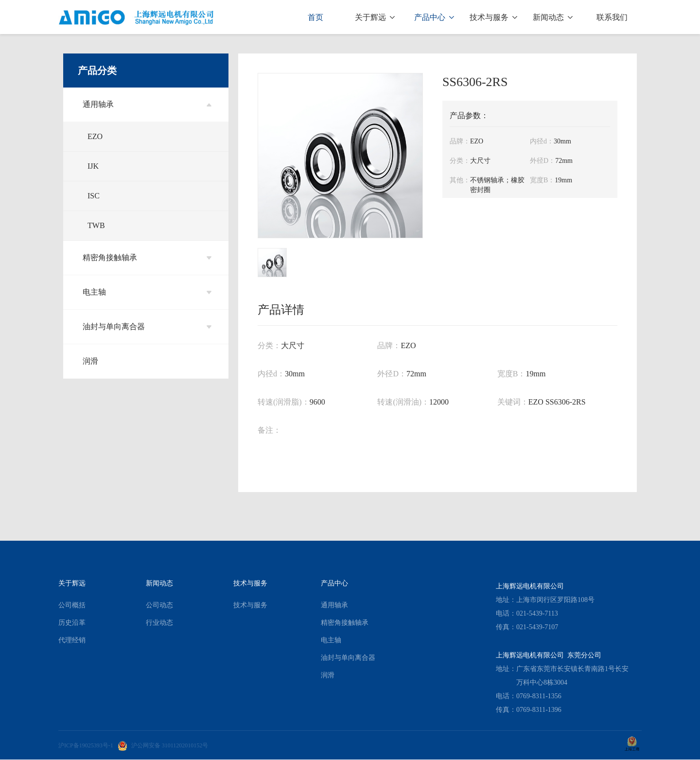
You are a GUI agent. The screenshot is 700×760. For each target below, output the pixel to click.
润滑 (90, 361)
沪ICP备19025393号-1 (86, 745)
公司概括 (72, 605)
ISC (94, 196)
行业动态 (159, 623)
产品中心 (434, 17)
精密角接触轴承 (147, 257)
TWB (96, 225)
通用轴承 (147, 104)
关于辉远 (375, 17)
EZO (95, 136)
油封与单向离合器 (147, 327)
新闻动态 (553, 17)
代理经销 (72, 640)
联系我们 (612, 17)
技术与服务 (493, 17)
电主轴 (147, 292)
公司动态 (159, 605)
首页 (315, 17)
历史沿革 (72, 623)
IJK (93, 166)
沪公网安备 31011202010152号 (163, 745)
